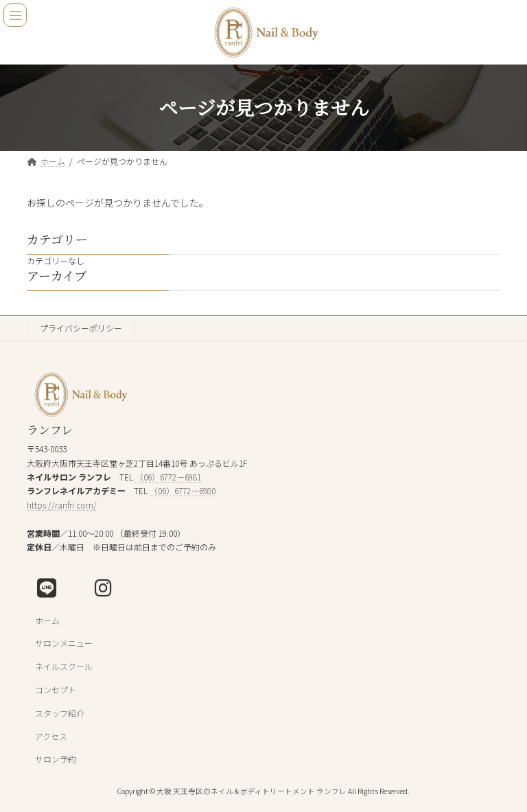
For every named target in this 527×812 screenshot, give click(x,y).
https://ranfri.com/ (62, 505)
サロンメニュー (64, 643)
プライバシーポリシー (81, 328)
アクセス (51, 736)
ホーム (47, 620)
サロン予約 (56, 759)
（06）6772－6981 (168, 477)
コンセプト (56, 689)
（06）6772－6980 (183, 491)
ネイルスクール (64, 666)
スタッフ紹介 (60, 713)
